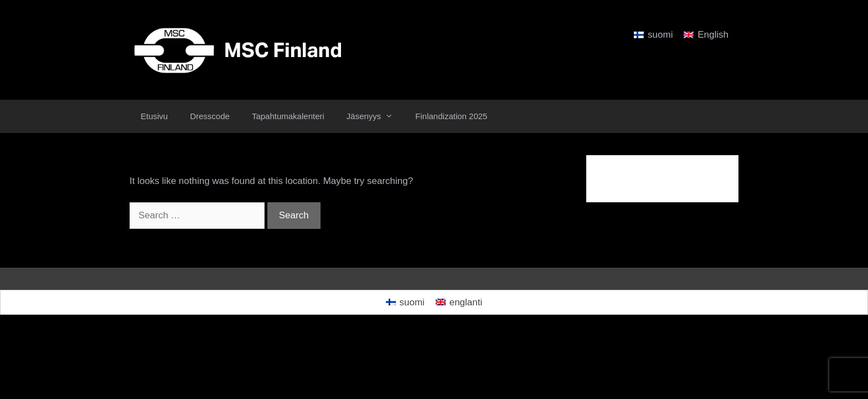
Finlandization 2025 (451, 116)
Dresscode (210, 116)
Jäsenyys (376, 116)
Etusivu (154, 116)
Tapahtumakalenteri (288, 116)
